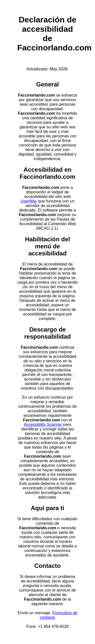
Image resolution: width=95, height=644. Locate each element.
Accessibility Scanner (43, 425)
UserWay (29, 201)
